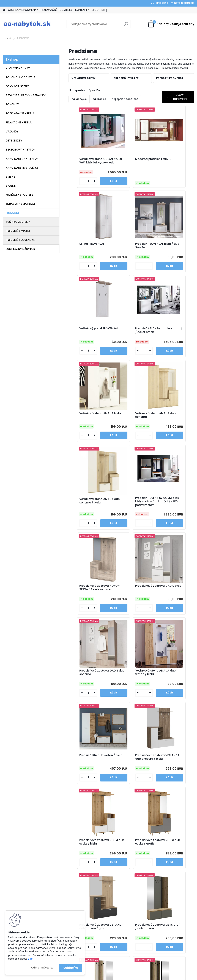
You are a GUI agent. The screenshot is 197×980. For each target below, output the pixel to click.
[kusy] (78, 184)
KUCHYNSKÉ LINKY (18, 68)
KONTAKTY (82, 10)
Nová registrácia (184, 3)
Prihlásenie (162, 3)
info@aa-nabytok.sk (120, 887)
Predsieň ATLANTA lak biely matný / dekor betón (171, 250)
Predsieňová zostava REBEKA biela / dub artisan (171, 687)
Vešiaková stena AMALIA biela (89, 336)
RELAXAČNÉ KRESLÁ (19, 122)
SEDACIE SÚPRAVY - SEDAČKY (26, 95)
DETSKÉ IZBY (14, 141)
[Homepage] (4, 10)
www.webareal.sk (113, 976)
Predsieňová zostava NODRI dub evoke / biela (131, 598)
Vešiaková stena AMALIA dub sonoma (131, 336)
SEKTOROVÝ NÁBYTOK (20, 150)
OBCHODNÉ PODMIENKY (23, 10)
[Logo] (27, 24)
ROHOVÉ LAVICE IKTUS (20, 77)
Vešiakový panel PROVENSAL (126, 250)
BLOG (95, 10)
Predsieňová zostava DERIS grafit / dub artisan (129, 687)
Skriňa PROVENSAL (169, 160)
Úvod (8, 38)
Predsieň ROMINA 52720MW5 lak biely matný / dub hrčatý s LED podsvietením (87, 425)
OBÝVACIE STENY (17, 86)
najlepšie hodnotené (125, 99)
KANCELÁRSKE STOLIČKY (22, 168)
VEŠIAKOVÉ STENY (18, 222)
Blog (104, 10)
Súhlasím (71, 968)
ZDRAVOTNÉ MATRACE (21, 204)
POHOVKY (12, 104)
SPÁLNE (11, 186)
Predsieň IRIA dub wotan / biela (173, 512)
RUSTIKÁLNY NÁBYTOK (20, 249)
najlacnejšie (79, 99)
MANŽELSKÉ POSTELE (19, 195)
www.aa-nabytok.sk (120, 892)
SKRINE (10, 177)
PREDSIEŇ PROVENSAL (20, 240)
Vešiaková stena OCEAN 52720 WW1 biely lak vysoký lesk (89, 163)
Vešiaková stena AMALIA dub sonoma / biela (173, 336)
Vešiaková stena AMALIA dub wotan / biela (131, 512)
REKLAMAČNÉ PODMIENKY (57, 10)
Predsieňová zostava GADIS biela (171, 423)
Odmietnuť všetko (42, 968)
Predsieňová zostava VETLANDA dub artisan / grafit (89, 687)
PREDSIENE (13, 213)
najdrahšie (99, 99)
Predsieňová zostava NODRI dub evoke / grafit (173, 598)
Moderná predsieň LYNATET (127, 162)
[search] (126, 25)
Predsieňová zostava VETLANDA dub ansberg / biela (89, 599)
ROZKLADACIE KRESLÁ (20, 113)
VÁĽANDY (12, 131)
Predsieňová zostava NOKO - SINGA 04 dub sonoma (129, 424)
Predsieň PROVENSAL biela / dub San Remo (87, 250)
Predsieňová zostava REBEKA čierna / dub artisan (129, 774)
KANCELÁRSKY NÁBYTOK (22, 159)
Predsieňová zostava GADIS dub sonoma (87, 512)
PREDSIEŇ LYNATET (18, 231)
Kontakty (65, 901)
